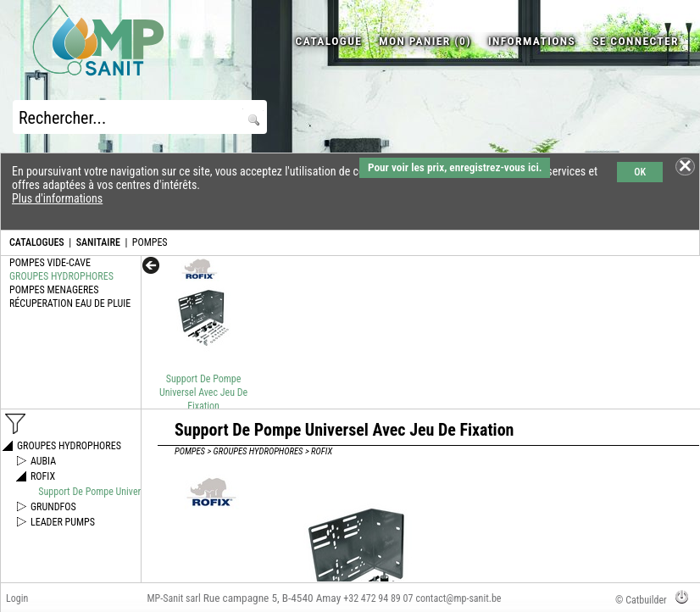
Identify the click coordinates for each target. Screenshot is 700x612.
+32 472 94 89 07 (378, 598)
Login (17, 598)
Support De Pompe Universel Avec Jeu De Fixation (203, 392)
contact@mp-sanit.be (458, 598)
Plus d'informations (57, 198)
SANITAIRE (98, 242)
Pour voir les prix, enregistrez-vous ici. (455, 167)
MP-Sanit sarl (173, 598)
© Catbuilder (641, 600)
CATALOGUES (37, 242)
